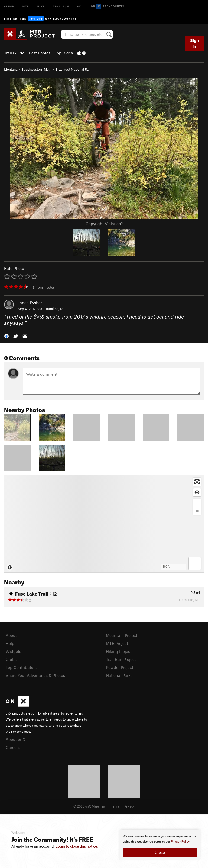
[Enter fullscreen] (197, 482)
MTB (26, 6)
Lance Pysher (30, 303)
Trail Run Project (121, 659)
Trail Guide (14, 53)
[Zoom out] (197, 511)
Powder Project (120, 667)
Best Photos (40, 53)
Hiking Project (119, 651)
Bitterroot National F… (72, 69)
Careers (13, 747)
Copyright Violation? (104, 224)
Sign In (194, 43)
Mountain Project (122, 635)
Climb (9, 6)
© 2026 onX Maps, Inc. (90, 806)
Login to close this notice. (77, 846)
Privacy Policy (180, 842)
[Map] (104, 524)
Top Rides (64, 53)
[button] (6, 336)
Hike (41, 6)
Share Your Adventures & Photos (35, 675)
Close (160, 852)
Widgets (13, 651)
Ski (80, 6)
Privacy (129, 806)
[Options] (195, 563)
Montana (11, 69)
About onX (15, 739)
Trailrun (61, 6)
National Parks (119, 675)
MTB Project (117, 643)
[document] (160, 845)
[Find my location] (197, 492)
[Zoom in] (197, 503)
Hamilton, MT (55, 309)
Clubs (11, 659)
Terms (115, 806)
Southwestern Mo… (36, 69)
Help (10, 643)
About (11, 635)
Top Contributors (21, 667)
